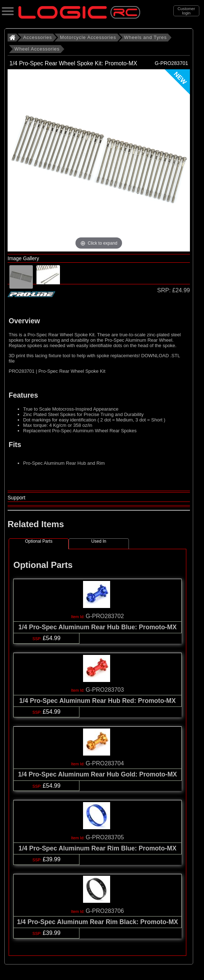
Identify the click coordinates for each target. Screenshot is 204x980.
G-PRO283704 (105, 763)
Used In (99, 541)
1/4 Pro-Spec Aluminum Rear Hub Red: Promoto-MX (97, 701)
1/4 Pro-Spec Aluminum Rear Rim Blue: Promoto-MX (97, 848)
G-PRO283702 (105, 616)
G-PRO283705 (105, 837)
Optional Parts (39, 541)
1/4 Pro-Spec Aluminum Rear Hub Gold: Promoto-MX (97, 774)
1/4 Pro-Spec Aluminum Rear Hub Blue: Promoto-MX (97, 627)
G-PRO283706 (105, 911)
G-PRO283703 (105, 690)
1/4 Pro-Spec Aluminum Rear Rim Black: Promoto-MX (97, 922)
